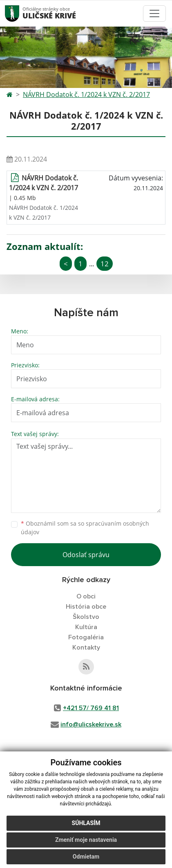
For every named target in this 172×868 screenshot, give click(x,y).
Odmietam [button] (86, 857)
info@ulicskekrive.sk (91, 724)
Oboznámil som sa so (85, 528)
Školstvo (86, 617)
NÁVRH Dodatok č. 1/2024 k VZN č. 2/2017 (86, 94)
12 (105, 264)
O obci (86, 596)
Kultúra (86, 627)
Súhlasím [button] (86, 823)
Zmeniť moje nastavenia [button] (86, 840)
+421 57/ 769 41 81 (91, 708)
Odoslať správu (86, 555)
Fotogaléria (86, 637)
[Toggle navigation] (154, 13)
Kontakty (86, 648)
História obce (86, 607)
